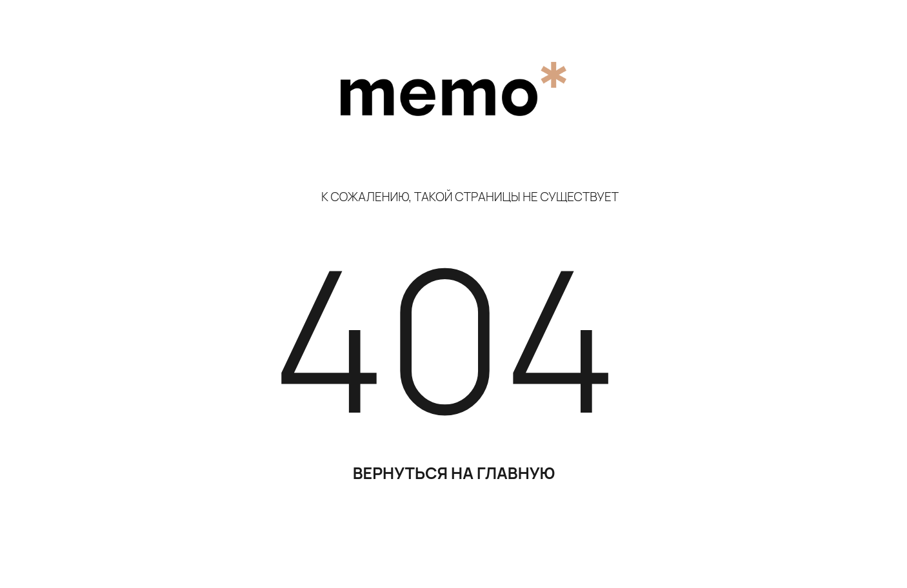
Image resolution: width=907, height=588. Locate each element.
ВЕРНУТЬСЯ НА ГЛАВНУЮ (454, 473)
